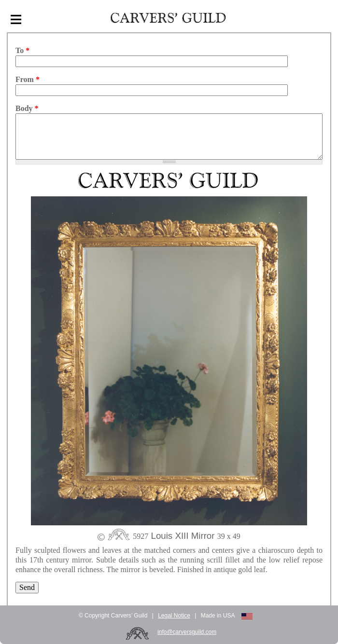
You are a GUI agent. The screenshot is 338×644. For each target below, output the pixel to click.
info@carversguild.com (187, 632)
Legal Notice (174, 616)
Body (27, 108)
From (28, 79)
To (22, 50)
